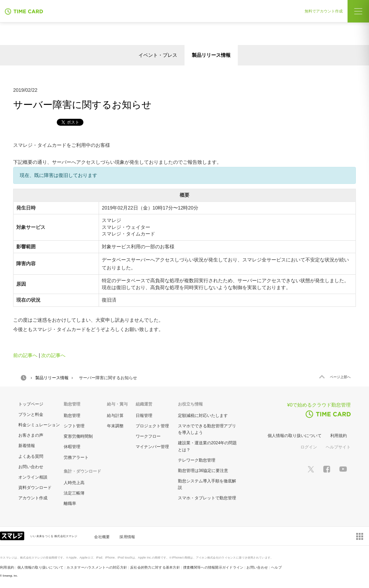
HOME (24, 378)
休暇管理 (72, 447)
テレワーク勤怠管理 (197, 460)
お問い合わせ (31, 467)
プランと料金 (31, 415)
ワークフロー (148, 436)
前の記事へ (25, 355)
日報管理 (144, 416)
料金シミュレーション (39, 425)
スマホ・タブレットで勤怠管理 (207, 498)
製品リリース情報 (211, 55)
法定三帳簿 (74, 493)
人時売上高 (74, 483)
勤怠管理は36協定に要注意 (203, 471)
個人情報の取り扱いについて (295, 436)
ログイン (309, 447)
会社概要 (102, 537)
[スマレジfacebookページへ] (327, 469)
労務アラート (76, 457)
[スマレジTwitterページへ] (311, 469)
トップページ (31, 404)
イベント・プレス (158, 55)
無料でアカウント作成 (324, 11)
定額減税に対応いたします (203, 416)
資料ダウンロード (35, 488)
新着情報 (27, 446)
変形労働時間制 (78, 436)
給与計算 (115, 416)
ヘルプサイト (338, 447)
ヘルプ (276, 567)
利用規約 (339, 436)
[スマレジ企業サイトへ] (13, 535)
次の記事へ (53, 355)
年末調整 (115, 426)
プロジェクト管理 (152, 426)
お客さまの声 (31, 435)
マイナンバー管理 (152, 447)
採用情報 (127, 537)
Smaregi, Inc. (10, 576)
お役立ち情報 (190, 404)
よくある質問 (31, 456)
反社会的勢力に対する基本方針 (155, 567)
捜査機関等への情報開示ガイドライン (213, 567)
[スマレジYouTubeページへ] (343, 469)
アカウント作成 (33, 498)
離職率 (70, 504)
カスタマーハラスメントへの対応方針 (97, 567)
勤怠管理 (72, 416)
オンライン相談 (33, 477)
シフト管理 (74, 426)
